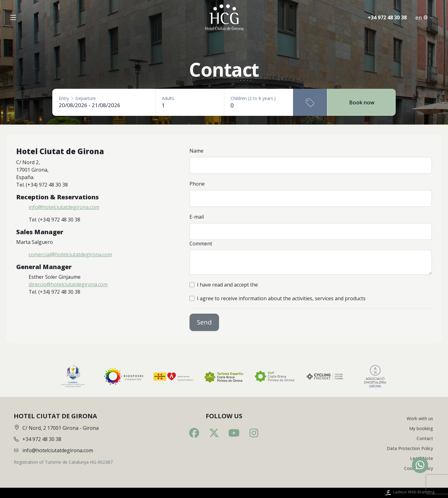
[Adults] (190, 105)
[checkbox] (192, 285)
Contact (425, 438)
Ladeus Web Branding (409, 493)
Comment (201, 244)
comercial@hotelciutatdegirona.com (70, 254)
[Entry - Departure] (104, 105)
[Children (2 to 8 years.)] (259, 105)
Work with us (420, 418)
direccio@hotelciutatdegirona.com (68, 284)
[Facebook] (194, 433)
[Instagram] (254, 433)
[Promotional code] (310, 102)
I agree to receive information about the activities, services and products (281, 298)
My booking (421, 428)
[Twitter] (214, 433)
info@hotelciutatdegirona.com (64, 207)
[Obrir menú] (13, 18)
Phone (197, 184)
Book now (362, 102)
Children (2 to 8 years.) (253, 98)
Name (196, 151)
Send (204, 322)
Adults (168, 98)
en (424, 18)
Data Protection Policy (410, 448)
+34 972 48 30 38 (387, 18)
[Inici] (224, 18)
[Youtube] (234, 433)
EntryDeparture (77, 98)
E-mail (197, 217)
